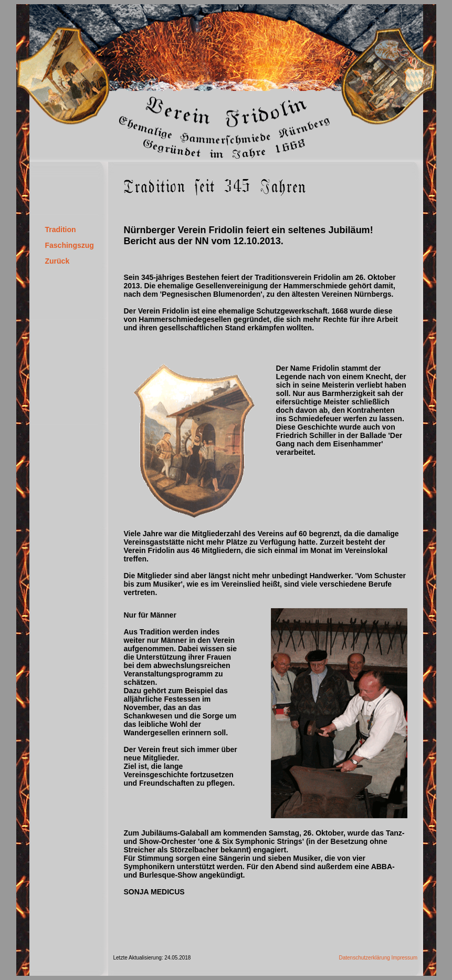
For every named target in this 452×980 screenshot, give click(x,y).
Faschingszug (70, 245)
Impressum (404, 958)
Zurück (57, 261)
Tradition (61, 230)
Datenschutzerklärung (365, 958)
